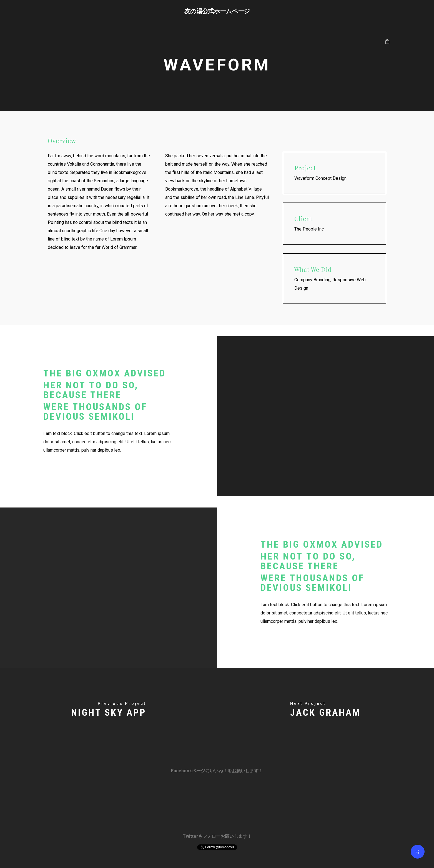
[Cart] (387, 41)
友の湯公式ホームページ (217, 11)
